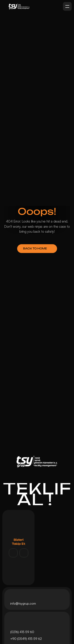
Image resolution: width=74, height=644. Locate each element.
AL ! (37, 500)
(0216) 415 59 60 (22, 632)
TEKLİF (37, 488)
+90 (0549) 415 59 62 (26, 639)
